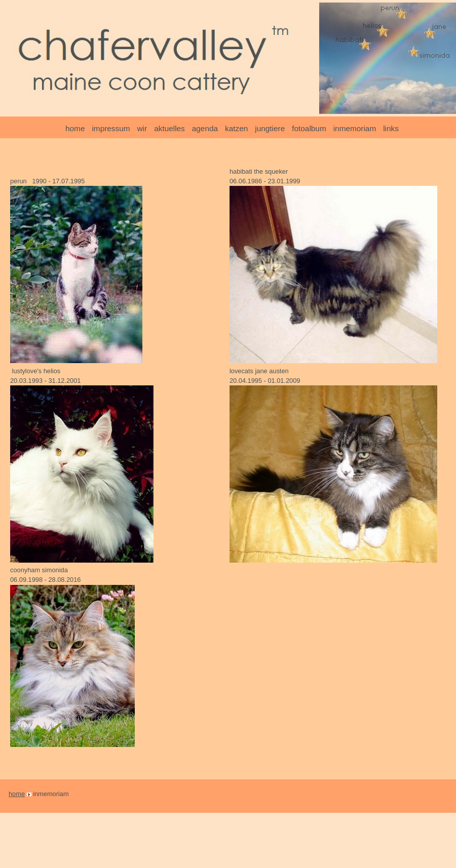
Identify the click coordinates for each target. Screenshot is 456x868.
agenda (205, 128)
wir (142, 128)
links (391, 128)
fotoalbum (309, 128)
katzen (236, 128)
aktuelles (169, 128)
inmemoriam (355, 128)
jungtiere (270, 128)
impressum (111, 128)
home (75, 128)
